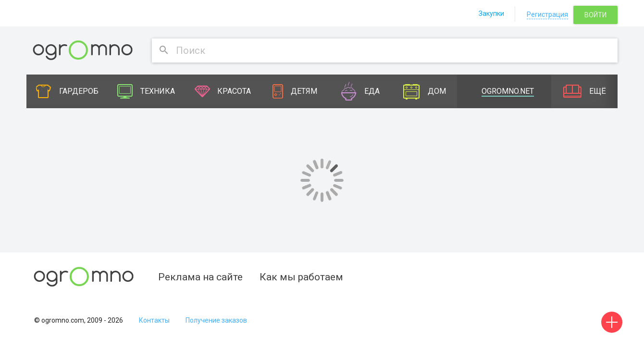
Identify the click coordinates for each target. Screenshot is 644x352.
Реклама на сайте (200, 277)
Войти (595, 15)
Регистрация (547, 14)
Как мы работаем (301, 277)
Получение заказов (216, 320)
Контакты (154, 320)
